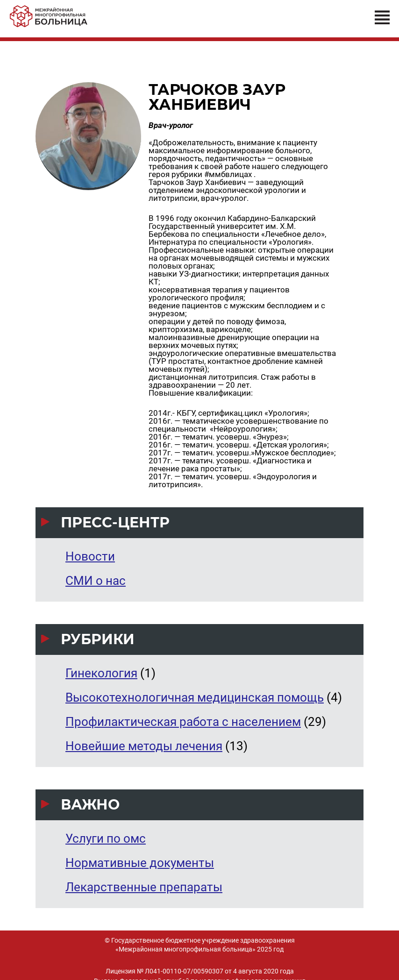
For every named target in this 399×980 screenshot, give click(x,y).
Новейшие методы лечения (144, 746)
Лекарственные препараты (144, 887)
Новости (90, 556)
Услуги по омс (106, 838)
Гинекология (101, 673)
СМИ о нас (96, 581)
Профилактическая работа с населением (183, 722)
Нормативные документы (140, 863)
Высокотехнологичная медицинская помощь (195, 697)
